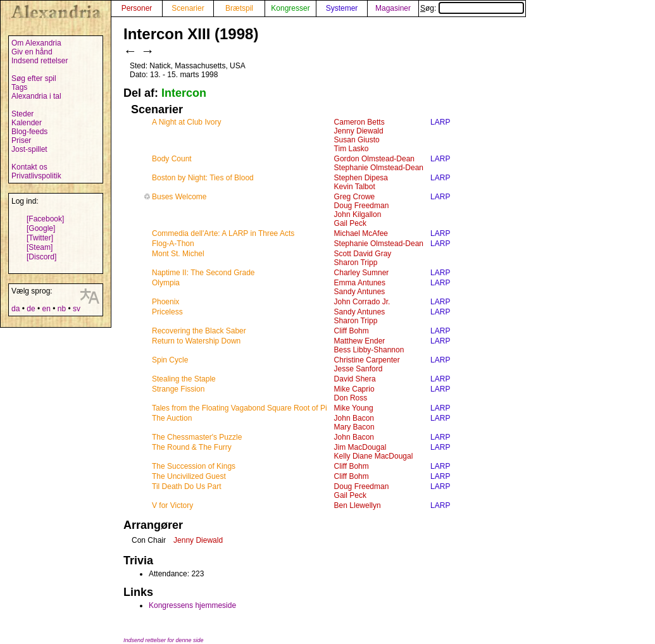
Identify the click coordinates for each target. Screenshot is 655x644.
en (46, 309)
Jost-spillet (29, 149)
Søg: (472, 8)
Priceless (167, 312)
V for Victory (172, 505)
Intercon (184, 93)
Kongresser (290, 8)
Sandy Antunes (360, 292)
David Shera (355, 379)
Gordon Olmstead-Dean (374, 159)
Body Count (172, 159)
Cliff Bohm (352, 331)
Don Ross (351, 398)
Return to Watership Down (196, 341)
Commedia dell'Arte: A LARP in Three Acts (223, 233)
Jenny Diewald (359, 131)
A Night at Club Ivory (186, 122)
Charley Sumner (362, 273)
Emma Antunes (360, 283)
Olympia (166, 283)
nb (62, 309)
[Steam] (40, 247)
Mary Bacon (354, 427)
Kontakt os (29, 167)
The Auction (172, 418)
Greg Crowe (355, 197)
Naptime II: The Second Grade (203, 273)
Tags (19, 87)
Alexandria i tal (36, 96)
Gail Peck (350, 223)
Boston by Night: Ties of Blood (203, 178)
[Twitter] (40, 238)
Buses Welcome (179, 197)
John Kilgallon (358, 214)
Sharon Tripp (356, 263)
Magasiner (393, 8)
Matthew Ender (360, 341)
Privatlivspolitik (36, 176)
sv (77, 309)
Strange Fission (178, 389)
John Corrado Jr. (362, 302)
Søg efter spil (34, 78)
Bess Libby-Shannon (369, 350)
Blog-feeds (29, 132)
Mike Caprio (354, 389)
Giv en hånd (32, 52)
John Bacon (354, 418)
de (31, 309)
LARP (440, 122)
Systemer (342, 8)
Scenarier (188, 8)
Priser (21, 140)
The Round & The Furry (192, 447)
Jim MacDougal (360, 447)
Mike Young (354, 408)
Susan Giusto (357, 140)
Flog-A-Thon (173, 244)
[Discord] (41, 257)
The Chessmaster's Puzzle (197, 437)
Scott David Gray (363, 254)
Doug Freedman (362, 206)
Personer (137, 8)
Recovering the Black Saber (199, 331)
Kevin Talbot (355, 187)
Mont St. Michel (178, 254)
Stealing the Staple (184, 379)
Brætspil (239, 8)
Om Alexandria (36, 43)
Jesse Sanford (359, 369)
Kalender (27, 123)
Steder (22, 114)
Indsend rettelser (40, 61)
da (16, 309)
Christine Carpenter (367, 360)
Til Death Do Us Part (187, 486)
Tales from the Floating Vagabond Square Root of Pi (240, 408)
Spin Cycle (170, 360)
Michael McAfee (361, 233)
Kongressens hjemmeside (192, 605)
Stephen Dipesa (361, 178)
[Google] (41, 228)
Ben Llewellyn (358, 505)
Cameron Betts (359, 122)
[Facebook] (45, 219)
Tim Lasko (352, 149)
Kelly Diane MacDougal (374, 456)
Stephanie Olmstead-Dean (379, 168)
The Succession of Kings (194, 466)
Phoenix (165, 302)
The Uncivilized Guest (189, 476)
